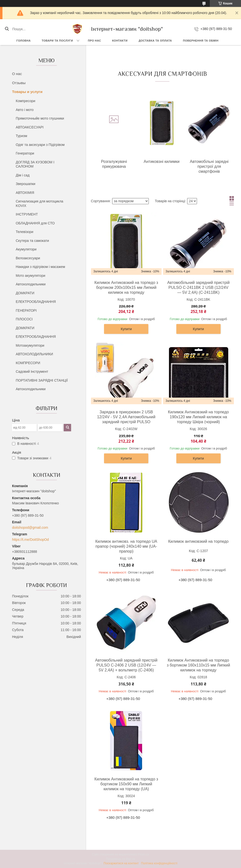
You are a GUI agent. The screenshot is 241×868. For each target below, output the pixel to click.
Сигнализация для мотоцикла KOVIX (39, 203)
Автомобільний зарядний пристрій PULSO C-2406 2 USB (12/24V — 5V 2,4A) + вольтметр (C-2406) (126, 665)
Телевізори (24, 232)
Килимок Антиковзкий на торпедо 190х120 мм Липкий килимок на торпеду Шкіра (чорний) (198, 417)
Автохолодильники (31, 284)
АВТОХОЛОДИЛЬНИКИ (34, 354)
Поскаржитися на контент (121, 863)
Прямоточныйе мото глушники (40, 118)
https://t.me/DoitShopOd (30, 540)
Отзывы (19, 83)
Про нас (94, 41)
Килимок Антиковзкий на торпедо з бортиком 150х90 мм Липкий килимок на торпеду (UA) (126, 784)
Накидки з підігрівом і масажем (40, 267)
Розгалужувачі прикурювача (114, 164)
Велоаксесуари (28, 258)
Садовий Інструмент (32, 372)
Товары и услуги (27, 92)
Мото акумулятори (30, 276)
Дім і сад (23, 175)
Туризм (21, 136)
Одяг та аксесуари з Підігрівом (40, 145)
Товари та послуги (57, 41)
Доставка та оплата (155, 41)
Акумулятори (26, 249)
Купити (126, 329)
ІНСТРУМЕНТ (27, 214)
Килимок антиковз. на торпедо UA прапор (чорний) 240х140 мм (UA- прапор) (126, 546)
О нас (17, 74)
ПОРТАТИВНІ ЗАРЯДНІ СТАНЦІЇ (42, 380)
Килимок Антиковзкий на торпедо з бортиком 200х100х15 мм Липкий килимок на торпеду (126, 287)
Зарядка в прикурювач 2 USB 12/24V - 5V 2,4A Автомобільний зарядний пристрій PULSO (126, 417)
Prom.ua (143, 854)
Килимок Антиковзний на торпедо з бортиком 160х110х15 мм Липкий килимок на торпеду (198, 665)
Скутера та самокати (32, 241)
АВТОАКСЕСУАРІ (30, 127)
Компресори (25, 101)
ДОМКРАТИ (25, 293)
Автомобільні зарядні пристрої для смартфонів (209, 166)
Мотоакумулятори (30, 345)
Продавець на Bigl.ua (120, 859)
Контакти (120, 41)
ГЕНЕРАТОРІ (26, 310)
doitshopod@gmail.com (30, 527)
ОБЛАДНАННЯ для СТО (35, 223)
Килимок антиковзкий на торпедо (198, 541)
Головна (24, 41)
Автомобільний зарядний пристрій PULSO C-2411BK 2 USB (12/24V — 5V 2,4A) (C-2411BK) (198, 287)
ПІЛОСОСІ (24, 319)
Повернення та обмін (201, 41)
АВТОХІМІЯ (25, 193)
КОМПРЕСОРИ (28, 363)
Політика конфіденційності (159, 863)
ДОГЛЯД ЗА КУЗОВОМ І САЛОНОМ (35, 164)
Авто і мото (25, 110)
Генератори (25, 153)
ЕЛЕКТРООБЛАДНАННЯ (36, 302)
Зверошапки (26, 184)
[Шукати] (7, 29)
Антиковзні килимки (162, 162)
